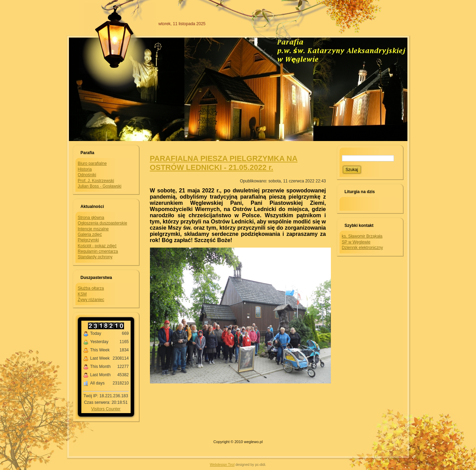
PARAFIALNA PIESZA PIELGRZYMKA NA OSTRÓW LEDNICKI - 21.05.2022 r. (224, 163)
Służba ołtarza (91, 288)
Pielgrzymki (88, 240)
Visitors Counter (106, 409)
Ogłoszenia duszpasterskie (103, 223)
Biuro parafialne (92, 163)
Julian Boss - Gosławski (100, 186)
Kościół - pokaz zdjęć (97, 246)
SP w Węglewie (356, 242)
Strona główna (91, 218)
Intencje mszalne (93, 229)
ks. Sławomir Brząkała (362, 236)
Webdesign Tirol (222, 465)
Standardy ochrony (95, 257)
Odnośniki (87, 175)
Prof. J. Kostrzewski (96, 181)
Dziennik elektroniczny (362, 248)
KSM (82, 294)
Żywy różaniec (91, 300)
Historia (85, 169)
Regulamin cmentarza (98, 251)
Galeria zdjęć (90, 234)
